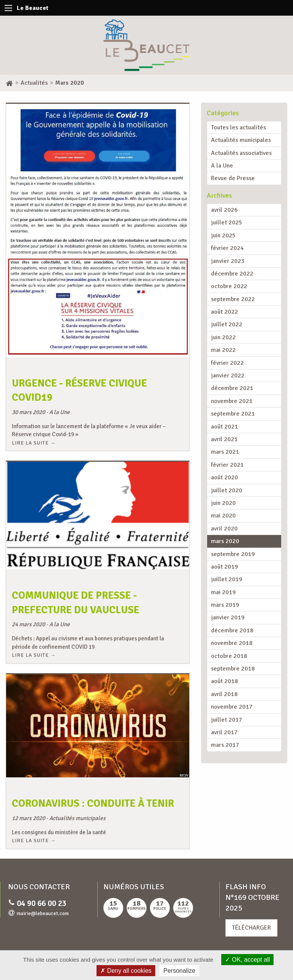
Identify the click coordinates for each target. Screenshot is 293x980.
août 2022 (225, 312)
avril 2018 (224, 694)
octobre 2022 (229, 286)
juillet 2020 (227, 490)
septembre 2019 (233, 554)
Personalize (179, 971)
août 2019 (225, 567)
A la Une (222, 166)
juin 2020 (223, 503)
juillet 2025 (227, 222)
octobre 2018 (229, 656)
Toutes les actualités (238, 127)
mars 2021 (225, 452)
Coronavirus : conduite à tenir (93, 804)
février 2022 (227, 363)
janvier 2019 (228, 617)
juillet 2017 (227, 720)
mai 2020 (223, 516)
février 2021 (227, 465)
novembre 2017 (232, 707)
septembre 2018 (233, 669)
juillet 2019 (227, 579)
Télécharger (251, 928)
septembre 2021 (233, 414)
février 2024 (227, 248)
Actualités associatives (241, 153)
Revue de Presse (233, 178)
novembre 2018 (232, 643)
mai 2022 (223, 350)
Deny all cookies (126, 971)
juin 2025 (223, 235)
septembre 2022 (233, 299)
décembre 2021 (232, 388)
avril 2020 (224, 529)
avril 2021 (224, 439)
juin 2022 (223, 337)
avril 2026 (224, 210)
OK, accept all (247, 960)
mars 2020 (225, 541)
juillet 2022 (227, 324)
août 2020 (225, 477)
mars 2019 (225, 605)
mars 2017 (225, 745)
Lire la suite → (34, 443)
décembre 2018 (232, 630)
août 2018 (225, 681)
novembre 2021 (232, 401)
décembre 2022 (232, 274)
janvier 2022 (228, 376)
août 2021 (225, 427)
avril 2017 (224, 732)
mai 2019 (223, 592)
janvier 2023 (228, 261)
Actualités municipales (241, 140)
